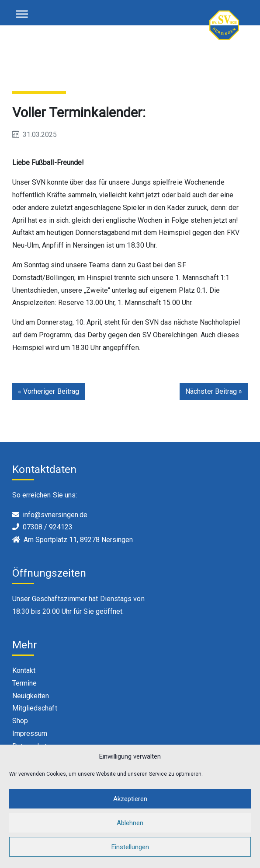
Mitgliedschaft (35, 708)
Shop (20, 721)
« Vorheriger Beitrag (49, 391)
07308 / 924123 (48, 527)
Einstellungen (130, 856)
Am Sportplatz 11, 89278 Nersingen (78, 540)
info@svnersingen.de (55, 515)
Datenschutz (32, 746)
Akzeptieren (130, 808)
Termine (25, 683)
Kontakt (24, 670)
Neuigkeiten (31, 696)
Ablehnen (130, 832)
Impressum (30, 733)
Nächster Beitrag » (214, 391)
